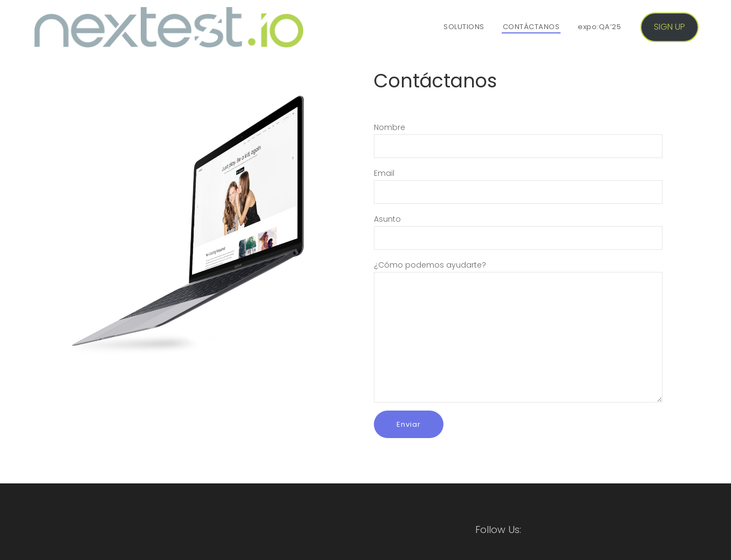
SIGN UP (669, 27)
